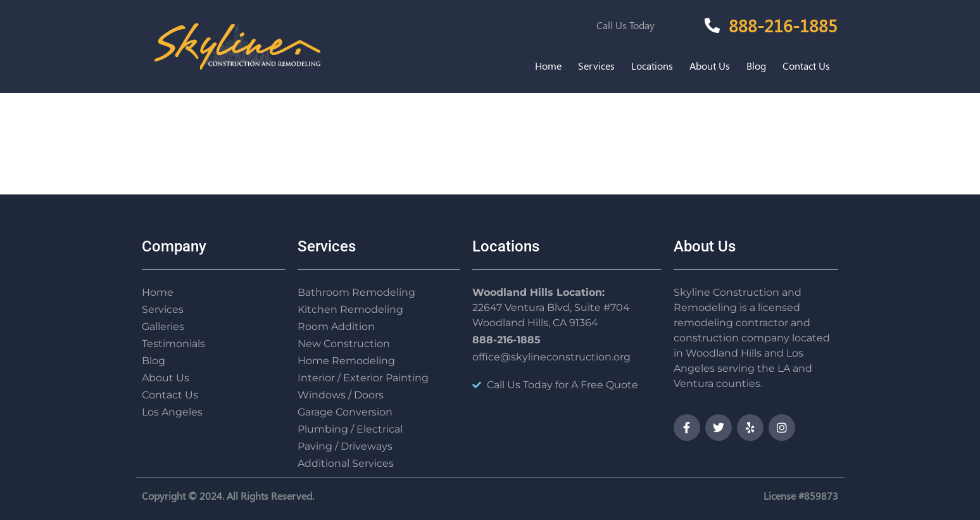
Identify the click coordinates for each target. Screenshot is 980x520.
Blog (756, 66)
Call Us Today (625, 25)
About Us (710, 66)
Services (596, 66)
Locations (652, 66)
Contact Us (806, 66)
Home (548, 66)
